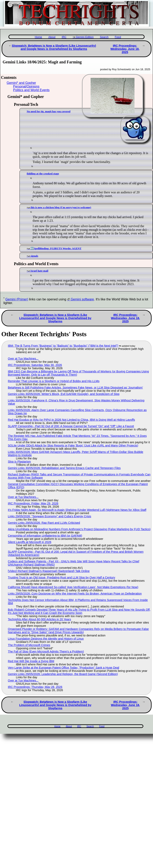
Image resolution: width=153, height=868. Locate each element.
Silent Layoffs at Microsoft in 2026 (30, 542)
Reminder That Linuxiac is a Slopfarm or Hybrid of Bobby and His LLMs (54, 381)
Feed (118, 37)
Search (104, 37)
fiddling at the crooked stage (43, 174)
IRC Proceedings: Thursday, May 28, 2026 (35, 687)
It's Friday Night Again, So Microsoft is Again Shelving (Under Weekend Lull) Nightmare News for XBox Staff (77, 510)
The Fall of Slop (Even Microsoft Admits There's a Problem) (46, 652)
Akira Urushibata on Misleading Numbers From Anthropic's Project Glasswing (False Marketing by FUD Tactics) (79, 529)
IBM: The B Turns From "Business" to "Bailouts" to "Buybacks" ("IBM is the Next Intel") (63, 346)
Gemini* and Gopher (21, 83)
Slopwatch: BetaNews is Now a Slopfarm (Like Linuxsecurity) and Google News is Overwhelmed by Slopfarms (54, 47)
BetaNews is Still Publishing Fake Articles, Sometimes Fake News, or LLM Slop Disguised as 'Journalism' (75, 388)
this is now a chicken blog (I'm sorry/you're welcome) (61, 207)
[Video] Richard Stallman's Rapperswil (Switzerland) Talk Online (49, 571)
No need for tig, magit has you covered (49, 111)
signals (34, 256)
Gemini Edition (85, 37)
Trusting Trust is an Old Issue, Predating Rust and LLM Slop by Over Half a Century (62, 577)
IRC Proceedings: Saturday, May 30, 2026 (35, 365)
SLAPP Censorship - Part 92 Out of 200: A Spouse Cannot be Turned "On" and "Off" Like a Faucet (71, 426)
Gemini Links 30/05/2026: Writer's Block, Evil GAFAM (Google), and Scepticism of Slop (64, 394)
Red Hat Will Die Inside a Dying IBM (31, 661)
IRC (64, 37)
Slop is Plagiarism (19, 462)
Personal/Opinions (26, 86)
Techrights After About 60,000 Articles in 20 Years (39, 619)
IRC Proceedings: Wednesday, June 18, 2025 (125, 49)
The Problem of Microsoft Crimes (29, 645)
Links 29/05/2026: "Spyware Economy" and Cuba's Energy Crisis (50, 516)
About (52, 37)
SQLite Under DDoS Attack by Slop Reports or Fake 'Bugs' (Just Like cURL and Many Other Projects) (73, 445)
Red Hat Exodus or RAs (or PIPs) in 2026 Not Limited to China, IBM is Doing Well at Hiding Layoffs (71, 420)
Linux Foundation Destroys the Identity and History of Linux (46, 639)
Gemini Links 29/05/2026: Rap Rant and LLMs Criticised (44, 523)
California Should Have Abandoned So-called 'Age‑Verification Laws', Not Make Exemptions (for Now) (73, 587)
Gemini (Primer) (17, 299)
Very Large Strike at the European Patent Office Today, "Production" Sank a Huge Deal (64, 668)
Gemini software (82, 299)
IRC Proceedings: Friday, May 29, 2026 (33, 503)
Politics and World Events (31, 90)
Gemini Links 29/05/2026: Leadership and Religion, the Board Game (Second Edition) (63, 674)
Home (38, 37)
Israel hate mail (39, 271)
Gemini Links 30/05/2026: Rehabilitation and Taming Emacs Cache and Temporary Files (64, 468)
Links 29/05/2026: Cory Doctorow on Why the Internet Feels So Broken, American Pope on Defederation (75, 594)
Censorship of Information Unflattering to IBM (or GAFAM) (45, 536)
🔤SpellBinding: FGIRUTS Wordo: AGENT (56, 248)
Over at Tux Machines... (23, 359)
